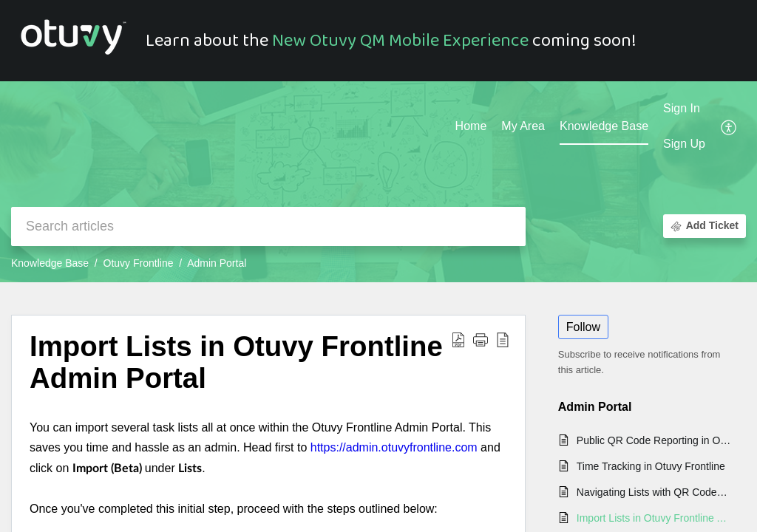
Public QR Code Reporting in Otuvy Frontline (654, 440)
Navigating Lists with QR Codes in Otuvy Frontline (654, 492)
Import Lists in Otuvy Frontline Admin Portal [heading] (236, 362)
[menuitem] (684, 109)
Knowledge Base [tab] (604, 126)
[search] (268, 226)
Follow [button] (583, 327)
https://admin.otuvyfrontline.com (394, 447)
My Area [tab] (523, 126)
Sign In (682, 108)
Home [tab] (471, 126)
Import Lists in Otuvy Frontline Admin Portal (654, 518)
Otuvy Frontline (139, 263)
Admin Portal (217, 263)
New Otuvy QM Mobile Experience (400, 41)
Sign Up (684, 144)
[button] (729, 127)
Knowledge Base (50, 263)
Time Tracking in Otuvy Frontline (651, 466)
